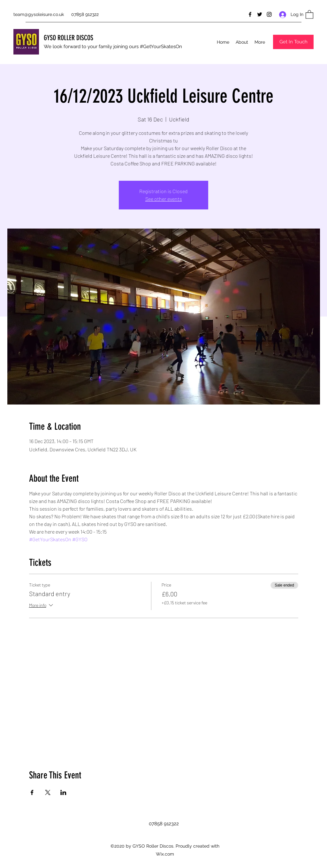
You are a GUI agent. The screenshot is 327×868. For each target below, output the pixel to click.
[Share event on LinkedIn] (63, 792)
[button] (309, 14)
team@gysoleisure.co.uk (39, 14)
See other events (164, 199)
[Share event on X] (48, 792)
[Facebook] (250, 14)
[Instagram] (269, 14)
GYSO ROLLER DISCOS (68, 38)
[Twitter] (260, 14)
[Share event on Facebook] (32, 792)
